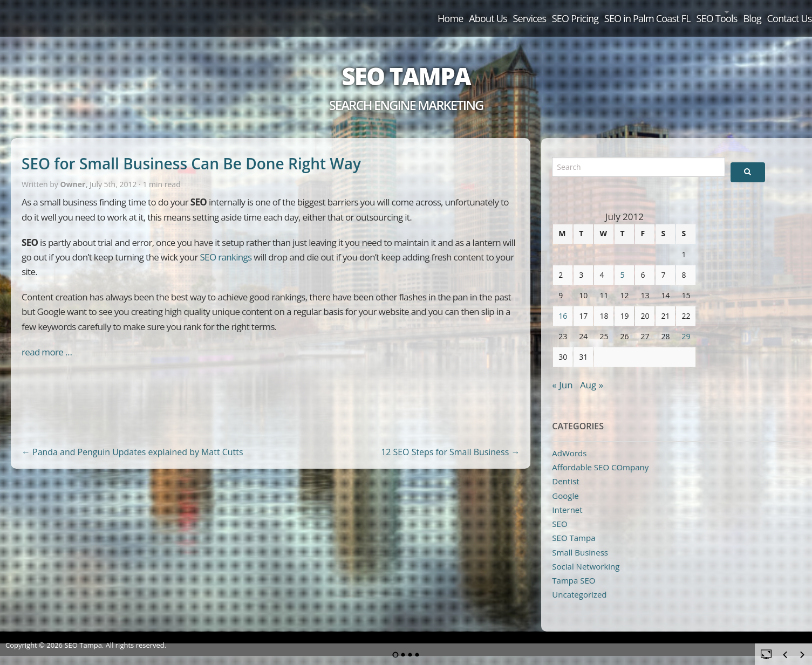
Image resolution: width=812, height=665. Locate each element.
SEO (559, 512)
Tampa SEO (574, 568)
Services (426, 12)
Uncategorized (579, 582)
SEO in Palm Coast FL (578, 12)
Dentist (565, 469)
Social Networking (586, 554)
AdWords (569, 441)
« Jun (562, 372)
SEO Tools (664, 12)
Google (565, 483)
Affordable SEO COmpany (600, 455)
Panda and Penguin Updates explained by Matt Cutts (132, 440)
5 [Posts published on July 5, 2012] (622, 262)
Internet (567, 497)
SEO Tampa (406, 64)
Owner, (75, 172)
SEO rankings (226, 245)
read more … (47, 340)
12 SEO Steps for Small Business (450, 440)
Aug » (592, 372)
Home (313, 12)
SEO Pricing (488, 12)
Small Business (580, 540)
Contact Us (778, 12)
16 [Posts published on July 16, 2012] (563, 303)
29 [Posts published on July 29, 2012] (686, 324)
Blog (724, 12)
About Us (368, 12)
